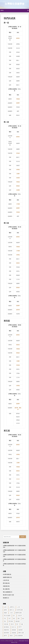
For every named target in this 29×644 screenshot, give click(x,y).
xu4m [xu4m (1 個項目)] (5, 607)
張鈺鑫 (18, 349)
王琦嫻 (18, 251)
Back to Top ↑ (15, 642)
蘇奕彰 (18, 237)
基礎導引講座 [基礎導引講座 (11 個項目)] (18, 613)
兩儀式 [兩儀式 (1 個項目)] (6, 613)
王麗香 (18, 361)
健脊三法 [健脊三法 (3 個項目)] (12, 610)
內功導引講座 (6, 574)
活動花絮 (5, 586)
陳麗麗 (18, 479)
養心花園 (5, 589)
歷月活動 (5, 583)
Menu (2, 10)
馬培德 (18, 365)
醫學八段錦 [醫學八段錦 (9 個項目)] (21, 633)
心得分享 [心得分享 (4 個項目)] (20, 616)
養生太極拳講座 (7, 592)
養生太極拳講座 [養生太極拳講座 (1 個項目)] (19, 636)
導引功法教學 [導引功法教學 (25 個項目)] (7, 616)
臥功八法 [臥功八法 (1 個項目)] (14, 627)
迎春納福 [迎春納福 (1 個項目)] (14, 633)
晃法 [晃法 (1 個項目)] (5, 621)
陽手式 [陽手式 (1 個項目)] (6, 636)
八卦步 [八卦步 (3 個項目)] (11, 613)
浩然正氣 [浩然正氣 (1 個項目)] (6, 624)
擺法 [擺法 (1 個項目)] (19, 618)
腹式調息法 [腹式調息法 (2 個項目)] (7, 627)
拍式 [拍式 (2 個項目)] (10, 618)
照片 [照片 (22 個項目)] (17, 624)
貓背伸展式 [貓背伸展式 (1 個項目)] (7, 633)
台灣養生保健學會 (15, 4)
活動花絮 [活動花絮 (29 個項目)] (17, 621)
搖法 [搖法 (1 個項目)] (14, 618)
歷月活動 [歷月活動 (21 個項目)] (11, 621)
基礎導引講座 (6, 577)
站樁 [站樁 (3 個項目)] (22, 624)
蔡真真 (18, 263)
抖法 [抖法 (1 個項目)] (5, 618)
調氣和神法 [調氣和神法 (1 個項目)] (7, 630)
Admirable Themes (24, 641)
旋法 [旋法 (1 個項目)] (23, 618)
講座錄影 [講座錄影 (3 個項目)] (14, 630)
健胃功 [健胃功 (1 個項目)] (6, 610)
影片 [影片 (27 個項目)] (14, 616)
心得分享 (5, 580)
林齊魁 (18, 455)
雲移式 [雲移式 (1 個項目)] (11, 636)
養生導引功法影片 (7, 595)
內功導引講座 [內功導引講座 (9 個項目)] (20, 610)
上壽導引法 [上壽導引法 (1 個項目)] (12, 607)
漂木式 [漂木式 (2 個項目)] (12, 624)
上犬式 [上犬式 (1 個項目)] (19, 607)
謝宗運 (18, 310)
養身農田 (5, 598)
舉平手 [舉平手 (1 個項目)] (20, 627)
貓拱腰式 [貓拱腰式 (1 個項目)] (21, 630)
